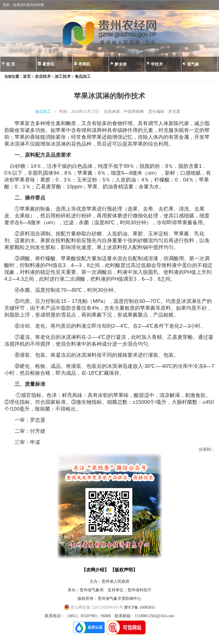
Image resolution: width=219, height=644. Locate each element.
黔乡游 (121, 64)
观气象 (193, 64)
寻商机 (84, 64)
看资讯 (48, 64)
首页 (27, 77)
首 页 (11, 64)
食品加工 (83, 77)
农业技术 (43, 77)
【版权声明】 (124, 570)
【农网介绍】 (95, 570)
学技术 (157, 64)
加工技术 (63, 77)
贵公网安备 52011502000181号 (94, 607)
